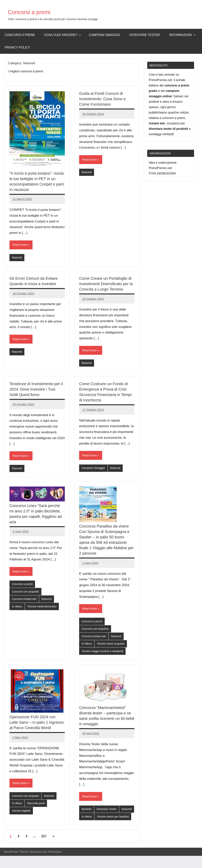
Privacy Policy (17, 47)
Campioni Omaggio (94, 470)
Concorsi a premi (34, 12)
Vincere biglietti (22, 815)
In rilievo (17, 609)
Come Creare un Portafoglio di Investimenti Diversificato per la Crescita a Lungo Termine (106, 284)
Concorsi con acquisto (26, 594)
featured (17, 258)
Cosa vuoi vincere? (63, 35)
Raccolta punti (37, 807)
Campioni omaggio (104, 35)
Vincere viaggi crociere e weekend (104, 654)
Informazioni (182, 35)
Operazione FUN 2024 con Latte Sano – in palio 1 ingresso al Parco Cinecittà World (37, 726)
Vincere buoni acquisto (112, 647)
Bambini (87, 813)
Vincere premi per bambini (99, 828)
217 (44, 848)
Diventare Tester (145, 35)
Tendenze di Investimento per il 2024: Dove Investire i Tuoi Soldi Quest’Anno (36, 390)
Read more (20, 245)
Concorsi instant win (25, 602)
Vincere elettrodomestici (43, 609)
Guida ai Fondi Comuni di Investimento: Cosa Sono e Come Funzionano (102, 99)
